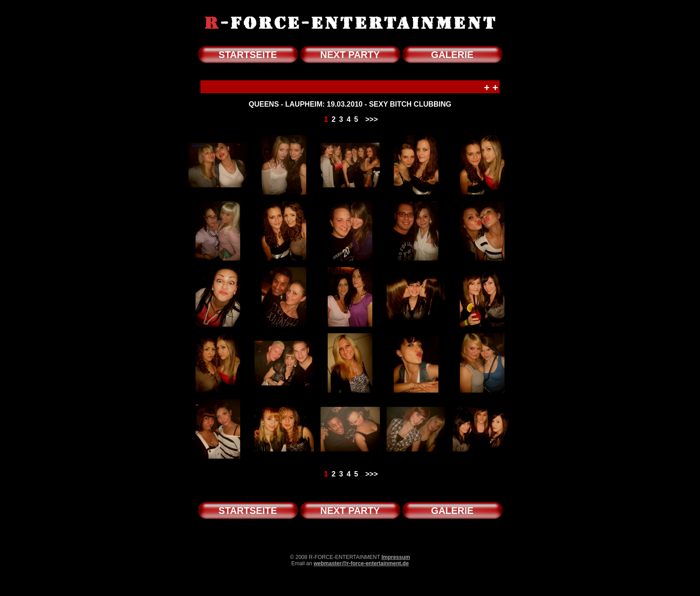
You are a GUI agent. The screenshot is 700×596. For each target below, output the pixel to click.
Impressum (396, 557)
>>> (371, 119)
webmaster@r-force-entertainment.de (361, 563)
